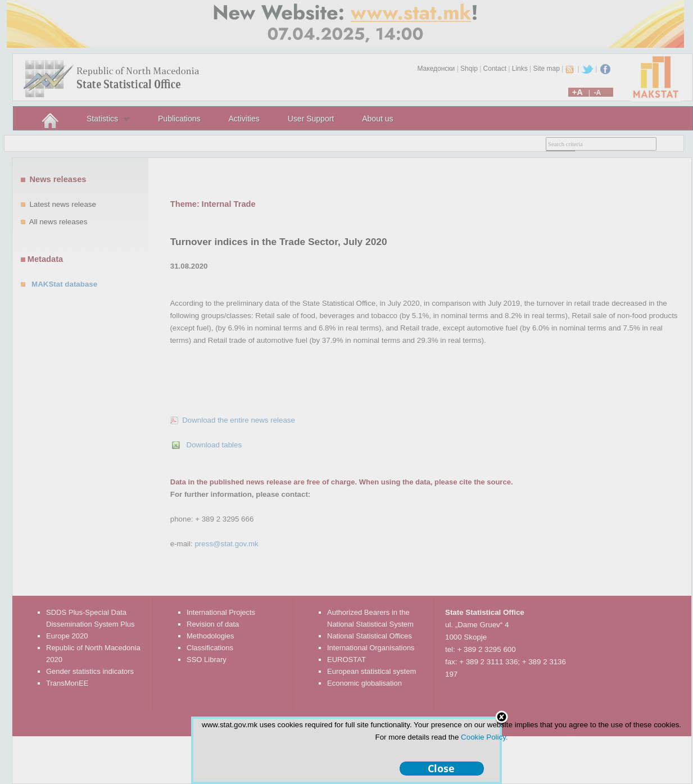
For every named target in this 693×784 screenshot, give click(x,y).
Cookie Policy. (484, 737)
